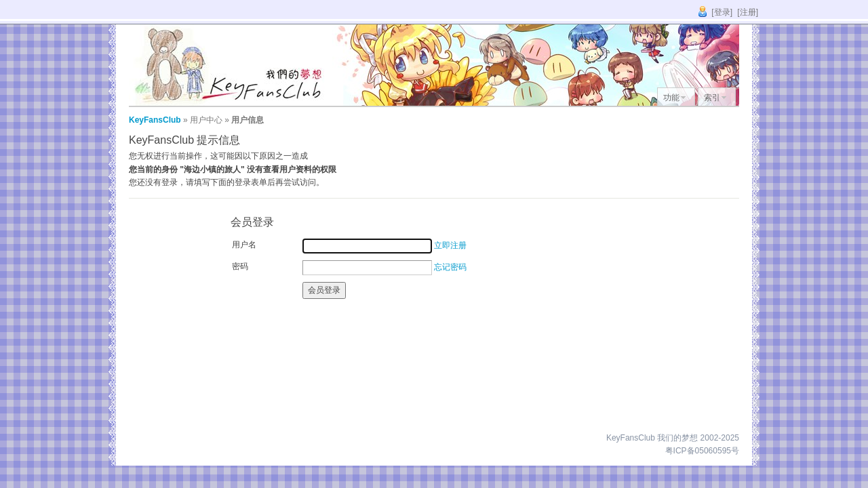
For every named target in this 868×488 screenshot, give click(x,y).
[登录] (722, 12)
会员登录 (324, 290)
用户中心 (206, 120)
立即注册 (450, 245)
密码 (240, 266)
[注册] (748, 12)
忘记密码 (450, 267)
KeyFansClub (155, 120)
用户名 (244, 245)
